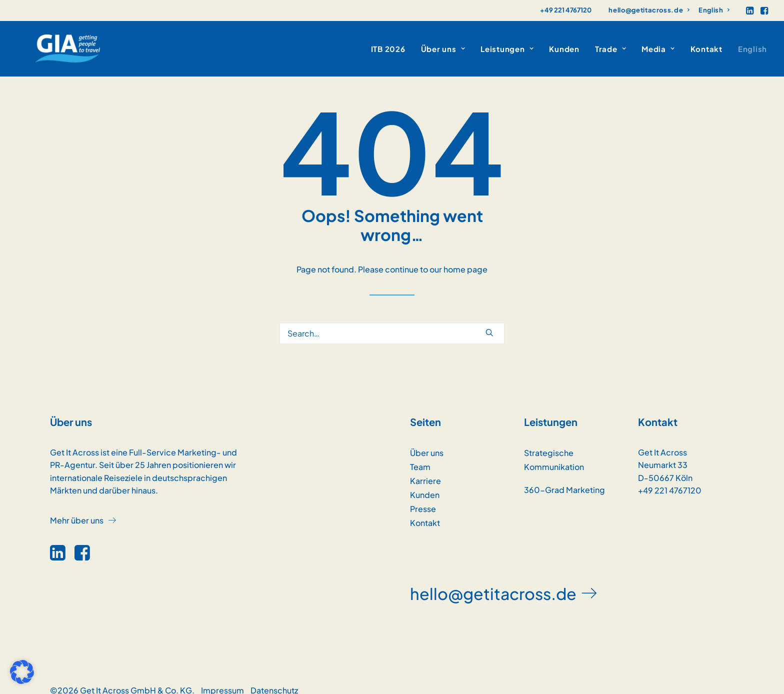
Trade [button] (610, 43)
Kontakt (706, 43)
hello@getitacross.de (649, 10)
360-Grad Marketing (564, 478)
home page (465, 257)
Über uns (427, 441)
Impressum (222, 678)
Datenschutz (274, 678)
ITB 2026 (388, 43)
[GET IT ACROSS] (50, 42)
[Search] (392, 321)
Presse (423, 497)
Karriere (425, 469)
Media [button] (658, 43)
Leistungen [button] (507, 43)
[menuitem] (649, 10)
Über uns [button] (443, 43)
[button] (750, 10)
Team (420, 455)
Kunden (564, 43)
